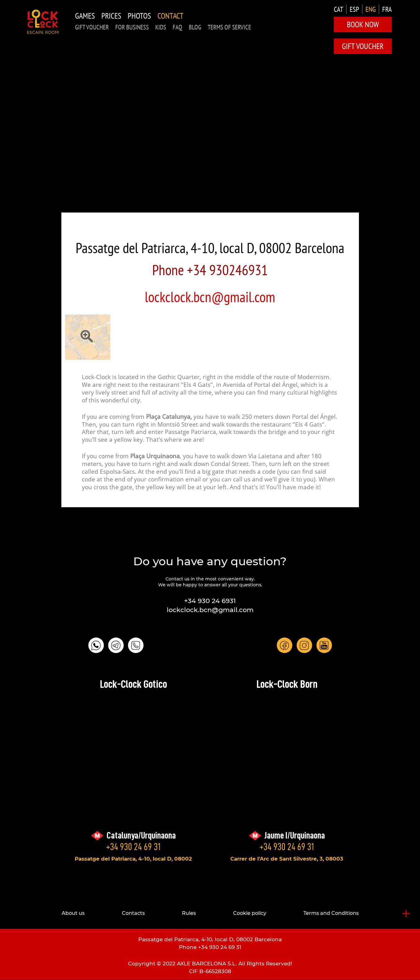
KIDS (161, 27)
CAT (338, 9)
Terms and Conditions (331, 913)
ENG (371, 9)
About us (73, 913)
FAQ (177, 27)
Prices (111, 16)
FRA (387, 9)
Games (85, 16)
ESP (354, 9)
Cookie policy (250, 913)
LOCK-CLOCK (43, 22)
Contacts (133, 913)
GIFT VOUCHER (92, 27)
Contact (170, 16)
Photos (139, 16)
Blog (195, 27)
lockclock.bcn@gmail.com (210, 297)
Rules (189, 913)
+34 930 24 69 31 (133, 847)
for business (132, 27)
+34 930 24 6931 (210, 601)
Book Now (363, 24)
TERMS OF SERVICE (229, 27)
